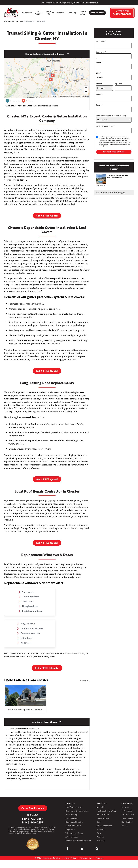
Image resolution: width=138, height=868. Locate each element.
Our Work (39, 13)
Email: (99, 105)
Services (27, 13)
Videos (124, 826)
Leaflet (54, 96)
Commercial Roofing (74, 822)
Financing (72, 13)
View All (86, 680)
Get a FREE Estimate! (47, 668)
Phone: (99, 94)
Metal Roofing (71, 815)
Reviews (61, 13)
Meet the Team (103, 818)
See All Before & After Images (110, 192)
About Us (50, 13)
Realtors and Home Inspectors (78, 840)
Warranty (100, 837)
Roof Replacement (73, 807)
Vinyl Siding (70, 829)
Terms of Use (86, 858)
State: (99, 84)
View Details (100, 185)
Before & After (128, 815)
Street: (99, 63)
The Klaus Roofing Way (106, 811)
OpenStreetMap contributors (80, 96)
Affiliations (101, 829)
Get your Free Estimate (114, 152)
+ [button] (86, 88)
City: (98, 73)
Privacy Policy (70, 858)
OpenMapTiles (64, 96)
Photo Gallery (127, 818)
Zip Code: (119, 84)
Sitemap (100, 858)
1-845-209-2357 (33, 822)
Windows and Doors (74, 833)
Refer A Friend (103, 815)
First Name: (101, 41)
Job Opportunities (104, 826)
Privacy (106, 146)
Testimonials (127, 811)
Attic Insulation (72, 837)
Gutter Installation (73, 826)
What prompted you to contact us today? (112, 116)
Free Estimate (97, 13)
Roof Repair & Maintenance (77, 811)
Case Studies (127, 822)
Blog (98, 822)
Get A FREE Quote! (47, 216)
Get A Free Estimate (33, 808)
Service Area (83, 13)
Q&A (99, 833)
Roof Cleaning (71, 818)
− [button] (86, 92)
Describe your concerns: (105, 126)
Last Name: (101, 52)
